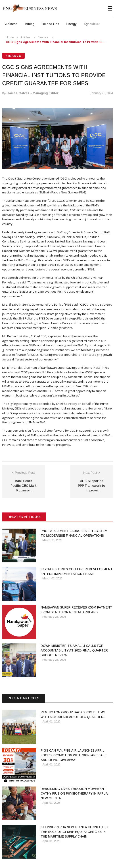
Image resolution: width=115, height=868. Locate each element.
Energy (71, 24)
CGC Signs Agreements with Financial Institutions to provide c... (55, 42)
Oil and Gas (50, 24)
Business (10, 24)
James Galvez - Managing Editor (33, 93)
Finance (43, 37)
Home (10, 37)
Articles (25, 37)
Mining (29, 24)
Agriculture (92, 24)
